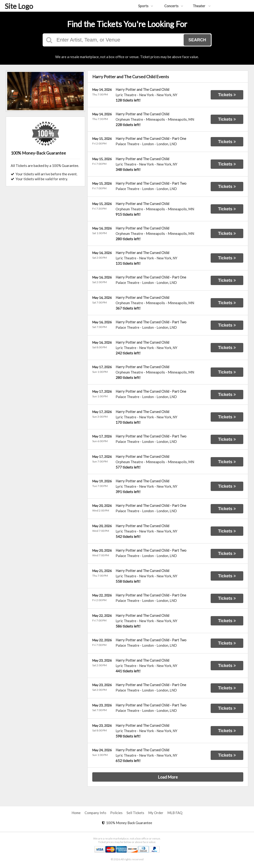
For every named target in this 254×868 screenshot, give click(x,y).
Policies (116, 813)
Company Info (95, 813)
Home (76, 813)
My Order (156, 813)
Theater (202, 6)
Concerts (174, 6)
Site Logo (19, 6)
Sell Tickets (135, 813)
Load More (168, 777)
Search (197, 40)
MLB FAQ (175, 813)
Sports (146, 6)
